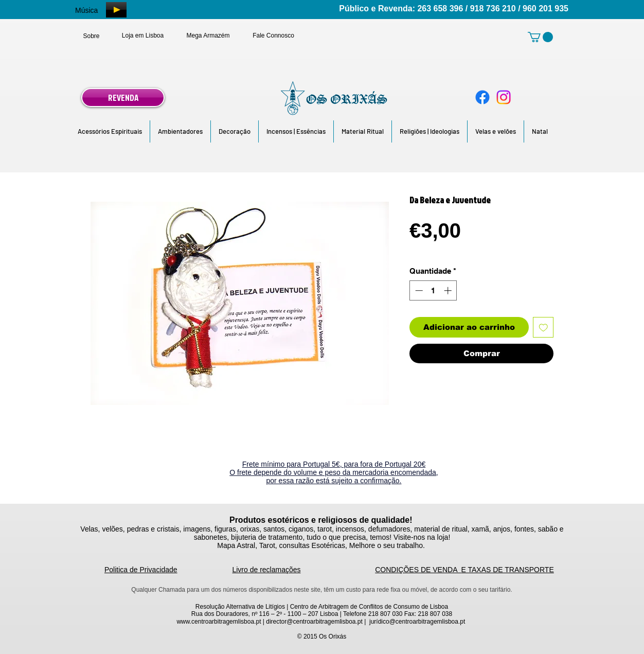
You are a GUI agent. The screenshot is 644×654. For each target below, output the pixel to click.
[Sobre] (91, 36)
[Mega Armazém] (208, 36)
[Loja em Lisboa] (143, 36)
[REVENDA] (123, 98)
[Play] (116, 10)
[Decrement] (418, 290)
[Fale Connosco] (273, 36)
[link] (540, 37)
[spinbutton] (433, 290)
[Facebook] (482, 97)
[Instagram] (504, 97)
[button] (110, 131)
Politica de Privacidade (141, 570)
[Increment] (449, 290)
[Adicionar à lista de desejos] (543, 328)
